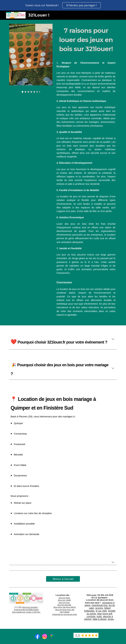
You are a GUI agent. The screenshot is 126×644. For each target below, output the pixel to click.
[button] (113, 339)
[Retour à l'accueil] (63, 579)
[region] (63, 5)
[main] (86, 40)
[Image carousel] (31, 58)
